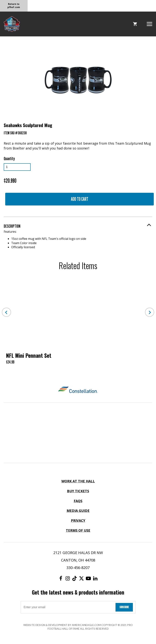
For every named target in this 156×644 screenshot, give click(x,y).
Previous (6, 312)
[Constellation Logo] (78, 390)
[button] (149, 24)
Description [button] (12, 226)
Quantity (9, 159)
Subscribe (124, 607)
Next (150, 312)
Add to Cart (80, 199)
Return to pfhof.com (14, 6)
